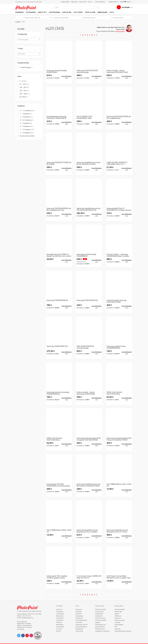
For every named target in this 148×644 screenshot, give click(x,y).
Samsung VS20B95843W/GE (57, 300)
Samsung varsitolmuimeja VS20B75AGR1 (57, 71)
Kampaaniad (65, 2)
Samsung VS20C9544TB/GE (87, 300)
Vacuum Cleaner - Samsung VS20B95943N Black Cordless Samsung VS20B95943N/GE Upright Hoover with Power (118, 255)
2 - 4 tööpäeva (26, 117)
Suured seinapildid (101, 620)
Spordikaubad (60, 627)
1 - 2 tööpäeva (26, 114)
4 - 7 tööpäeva (26, 126)
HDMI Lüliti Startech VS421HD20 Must (54, 439)
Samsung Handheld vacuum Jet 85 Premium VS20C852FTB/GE (88, 485)
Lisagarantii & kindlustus (102, 631)
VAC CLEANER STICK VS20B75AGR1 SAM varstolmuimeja (84, 117)
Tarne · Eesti (126, 2)
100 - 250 (24, 87)
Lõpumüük (79, 622)
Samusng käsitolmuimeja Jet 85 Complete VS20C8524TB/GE (89, 439)
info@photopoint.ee (27, 618)
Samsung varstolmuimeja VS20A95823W (86, 255)
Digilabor (98, 622)
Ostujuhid (117, 629)
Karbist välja (118, 612)
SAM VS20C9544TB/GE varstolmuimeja (85, 347)
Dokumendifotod (100, 627)
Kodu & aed (67, 12)
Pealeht (18, 22)
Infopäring (79, 612)
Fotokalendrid (99, 614)
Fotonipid (117, 622)
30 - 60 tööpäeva (27, 120)
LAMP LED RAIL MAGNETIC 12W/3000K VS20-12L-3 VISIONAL (117, 163)
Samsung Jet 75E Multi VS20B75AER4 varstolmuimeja (58, 485)
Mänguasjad (102, 12)
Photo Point (29, 607)
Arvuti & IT (42, 12)
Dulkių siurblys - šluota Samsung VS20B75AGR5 (86, 393)
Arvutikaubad (60, 614)
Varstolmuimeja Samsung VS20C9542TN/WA (116, 301)
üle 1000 (24, 97)
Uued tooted (79, 631)
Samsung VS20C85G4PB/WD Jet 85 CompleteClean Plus (59, 209)
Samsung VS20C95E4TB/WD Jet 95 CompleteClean (119, 117)
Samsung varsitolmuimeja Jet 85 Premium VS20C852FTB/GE (119, 439)
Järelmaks (79, 614)
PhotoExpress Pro (100, 625)
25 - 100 (24, 84)
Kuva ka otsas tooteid (27, 136)
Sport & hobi (90, 12)
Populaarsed (79, 629)
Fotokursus (118, 618)
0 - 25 (23, 81)
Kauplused (83, 2)
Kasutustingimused (81, 627)
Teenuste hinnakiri (100, 609)
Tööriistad (59, 622)
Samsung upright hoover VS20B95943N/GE (116, 347)
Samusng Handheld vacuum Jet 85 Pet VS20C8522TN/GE (88, 163)
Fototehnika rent (100, 629)
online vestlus (120, 31)
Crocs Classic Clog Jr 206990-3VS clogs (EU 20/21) (89, 577)
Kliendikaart (79, 618)
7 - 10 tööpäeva (27, 129)
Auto (112, 12)
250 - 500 (24, 91)
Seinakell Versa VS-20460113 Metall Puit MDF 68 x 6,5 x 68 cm (59, 255)
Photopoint (27, 7)
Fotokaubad (31, 12)
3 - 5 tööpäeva (26, 123)
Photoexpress (100, 2)
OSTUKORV (126, 7)
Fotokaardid (99, 616)
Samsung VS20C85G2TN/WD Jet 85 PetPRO (59, 163)
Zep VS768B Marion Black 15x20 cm (59, 531)
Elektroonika (55, 12)
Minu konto (114, 2)
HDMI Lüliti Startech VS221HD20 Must (114, 393)
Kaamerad (19, 12)
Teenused (74, 2)
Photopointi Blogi (120, 609)
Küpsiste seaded (120, 620)
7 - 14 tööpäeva (27, 133)
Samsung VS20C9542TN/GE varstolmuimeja (87, 71)
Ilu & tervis (78, 12)
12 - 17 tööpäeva (27, 111)
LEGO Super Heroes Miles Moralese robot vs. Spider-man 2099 (119, 577)
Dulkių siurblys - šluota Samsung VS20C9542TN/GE (117, 71)
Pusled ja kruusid (100, 618)
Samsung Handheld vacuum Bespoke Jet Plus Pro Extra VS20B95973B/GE (117, 531)
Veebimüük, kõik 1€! (82, 625)
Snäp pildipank (119, 625)
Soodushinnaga (26, 67)
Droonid (58, 631)
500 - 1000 (25, 94)
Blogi (90, 2)
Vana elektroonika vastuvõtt (123, 631)
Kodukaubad (60, 618)
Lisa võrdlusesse (66, 76)
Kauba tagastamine (81, 620)
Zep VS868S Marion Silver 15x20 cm (119, 485)
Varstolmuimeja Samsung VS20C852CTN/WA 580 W (56, 117)
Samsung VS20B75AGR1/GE (57, 346)
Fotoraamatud (99, 612)
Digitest (117, 614)
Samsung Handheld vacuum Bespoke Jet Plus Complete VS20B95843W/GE (87, 531)
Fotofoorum (118, 616)
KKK (116, 627)
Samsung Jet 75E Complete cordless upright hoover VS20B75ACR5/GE (57, 577)
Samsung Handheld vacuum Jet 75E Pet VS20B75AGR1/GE (88, 209)
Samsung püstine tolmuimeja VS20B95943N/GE (58, 393)
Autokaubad (60, 620)
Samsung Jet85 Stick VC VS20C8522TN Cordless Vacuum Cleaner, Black (119, 209)
